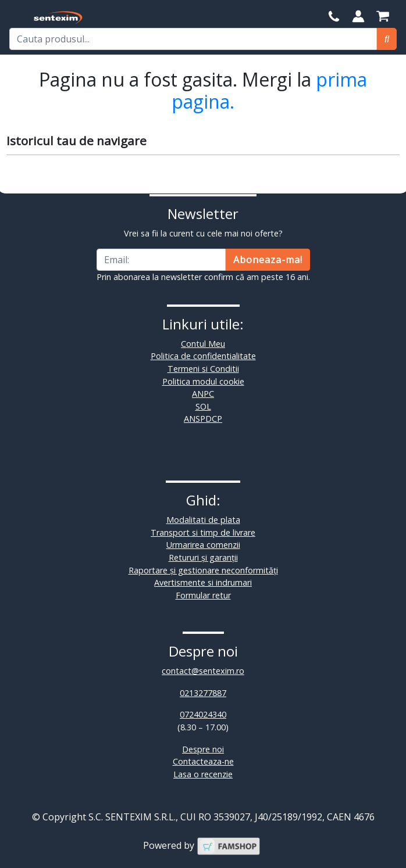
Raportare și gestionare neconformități (203, 570)
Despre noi (203, 749)
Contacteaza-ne (203, 761)
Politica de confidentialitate (203, 356)
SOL (203, 406)
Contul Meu (203, 344)
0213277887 (203, 693)
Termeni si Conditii (203, 369)
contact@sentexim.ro (203, 671)
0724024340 (203, 714)
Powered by (202, 845)
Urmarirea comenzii (203, 545)
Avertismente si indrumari (203, 582)
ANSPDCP (203, 419)
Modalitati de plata (203, 520)
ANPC (203, 394)
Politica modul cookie (203, 381)
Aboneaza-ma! (268, 260)
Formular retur (203, 595)
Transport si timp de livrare (203, 532)
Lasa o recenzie (203, 774)
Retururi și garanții (203, 557)
